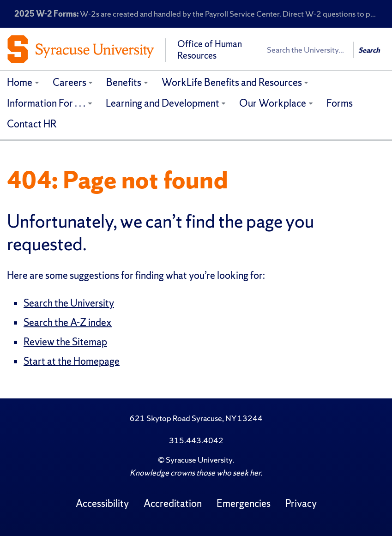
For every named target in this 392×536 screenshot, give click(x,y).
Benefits (124, 82)
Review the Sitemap (65, 342)
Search (369, 50)
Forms (340, 103)
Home (20, 82)
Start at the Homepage (72, 361)
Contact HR (32, 124)
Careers (69, 82)
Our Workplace (273, 103)
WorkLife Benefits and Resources (232, 82)
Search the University (69, 303)
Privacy (301, 503)
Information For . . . (46, 103)
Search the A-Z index (68, 322)
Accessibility (102, 503)
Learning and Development (163, 103)
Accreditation (173, 503)
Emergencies (244, 503)
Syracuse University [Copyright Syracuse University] (199, 460)
